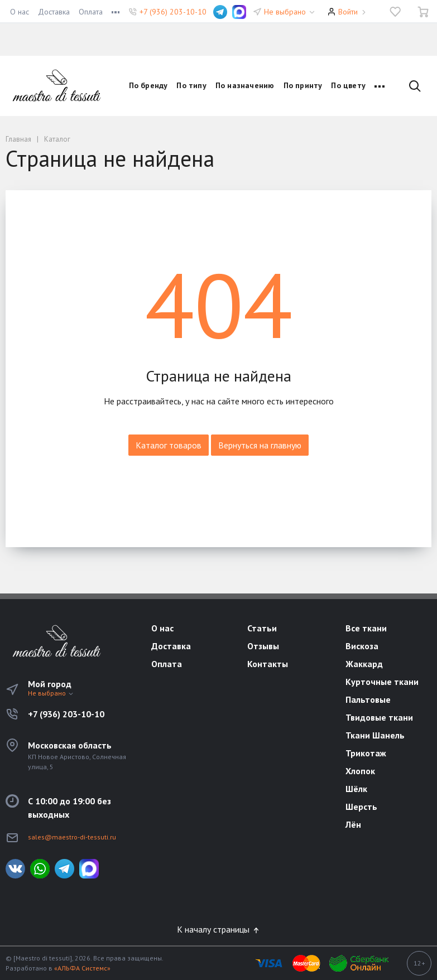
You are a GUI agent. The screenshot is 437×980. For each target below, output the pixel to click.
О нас (20, 12)
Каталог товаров (169, 445)
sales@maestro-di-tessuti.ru (72, 837)
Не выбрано (290, 12)
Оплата (91, 12)
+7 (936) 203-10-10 (173, 12)
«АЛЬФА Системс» (82, 968)
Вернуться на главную (260, 445)
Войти (348, 12)
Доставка (54, 12)
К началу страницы (219, 929)
